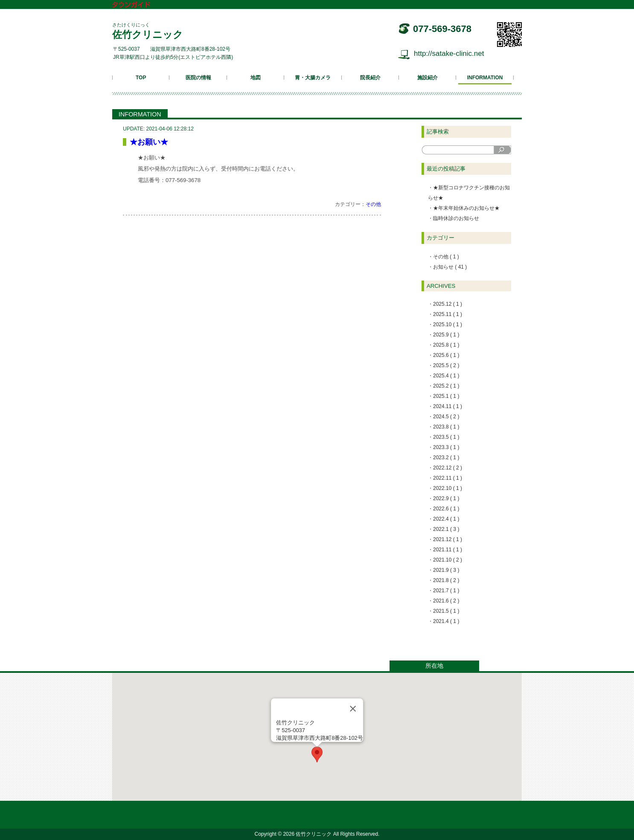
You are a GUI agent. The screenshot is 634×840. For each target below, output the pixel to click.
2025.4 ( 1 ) (446, 376)
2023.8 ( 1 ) (446, 427)
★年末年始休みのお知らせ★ (466, 208)
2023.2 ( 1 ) (446, 458)
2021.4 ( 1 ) (446, 621)
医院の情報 (198, 78)
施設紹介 (428, 78)
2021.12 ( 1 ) (448, 539)
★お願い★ (149, 142)
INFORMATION (485, 78)
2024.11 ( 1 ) (448, 406)
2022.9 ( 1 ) (446, 498)
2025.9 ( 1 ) (446, 335)
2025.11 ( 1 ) (448, 314)
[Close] (353, 709)
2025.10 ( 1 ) (448, 324)
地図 (256, 78)
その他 (373, 204)
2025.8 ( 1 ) (446, 345)
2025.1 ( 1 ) (446, 396)
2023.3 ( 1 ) (446, 447)
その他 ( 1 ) (446, 257)
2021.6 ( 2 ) (446, 601)
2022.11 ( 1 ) (448, 478)
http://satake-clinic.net (449, 54)
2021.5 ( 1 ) (446, 611)
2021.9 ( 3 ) (446, 570)
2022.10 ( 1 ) (448, 488)
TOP (141, 78)
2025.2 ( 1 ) (446, 386)
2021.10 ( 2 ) (448, 560)
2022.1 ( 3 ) (446, 529)
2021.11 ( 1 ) (448, 550)
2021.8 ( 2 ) (446, 580)
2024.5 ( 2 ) (446, 417)
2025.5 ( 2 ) (446, 365)
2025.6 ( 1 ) (446, 355)
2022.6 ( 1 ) (446, 509)
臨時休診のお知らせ (456, 218)
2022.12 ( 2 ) (448, 468)
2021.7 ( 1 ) (446, 591)
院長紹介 (370, 78)
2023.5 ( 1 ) (446, 437)
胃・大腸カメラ (313, 78)
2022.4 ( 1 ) (446, 519)
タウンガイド (137, 5)
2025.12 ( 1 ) (448, 304)
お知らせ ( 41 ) (450, 267)
